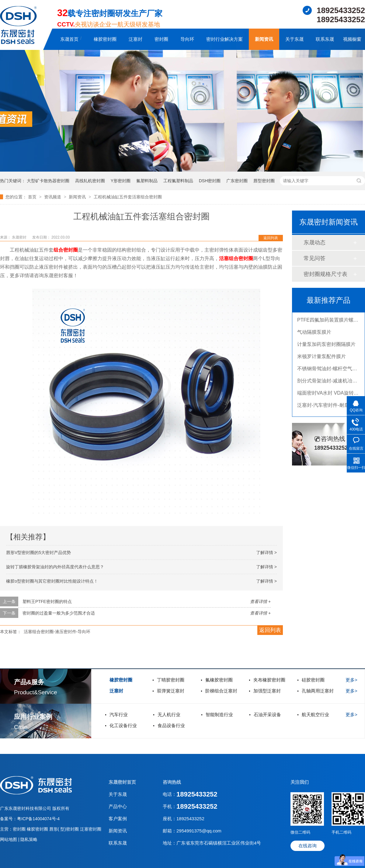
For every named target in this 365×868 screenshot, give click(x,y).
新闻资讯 (264, 39)
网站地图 (9, 839)
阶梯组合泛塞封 (221, 691)
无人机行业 (169, 715)
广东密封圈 (237, 181)
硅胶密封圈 (313, 680)
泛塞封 (136, 39)
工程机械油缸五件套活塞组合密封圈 (128, 197)
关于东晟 (294, 39)
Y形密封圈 (121, 181)
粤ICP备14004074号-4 (38, 819)
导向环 (187, 39)
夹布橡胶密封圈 (269, 680)
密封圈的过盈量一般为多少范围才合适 (59, 613)
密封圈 (161, 39)
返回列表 (271, 238)
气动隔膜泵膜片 (314, 333)
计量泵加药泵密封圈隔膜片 (326, 345)
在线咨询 (308, 846)
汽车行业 (119, 715)
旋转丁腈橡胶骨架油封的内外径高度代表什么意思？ (55, 567)
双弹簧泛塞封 (171, 691)
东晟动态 (315, 242)
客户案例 (118, 819)
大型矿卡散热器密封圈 (48, 181)
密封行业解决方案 (224, 39)
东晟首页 (69, 39)
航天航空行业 (315, 715)
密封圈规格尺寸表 (325, 274)
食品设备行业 (171, 725)
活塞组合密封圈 (236, 258)
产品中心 (118, 806)
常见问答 (315, 258)
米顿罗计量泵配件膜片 (322, 358)
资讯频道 (53, 197)
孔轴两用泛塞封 (318, 691)
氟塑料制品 (147, 181)
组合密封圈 (66, 250)
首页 (33, 197)
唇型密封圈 (264, 181)
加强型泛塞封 (267, 691)
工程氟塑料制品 (178, 181)
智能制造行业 (219, 715)
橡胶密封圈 (105, 39)
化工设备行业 (123, 725)
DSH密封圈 (210, 181)
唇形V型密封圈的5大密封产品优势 (38, 553)
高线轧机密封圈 (90, 181)
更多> (351, 680)
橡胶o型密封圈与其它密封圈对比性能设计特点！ (52, 581)
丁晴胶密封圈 (171, 680)
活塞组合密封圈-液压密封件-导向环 (57, 632)
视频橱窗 (352, 39)
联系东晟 (325, 39)
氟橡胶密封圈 (219, 680)
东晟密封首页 (122, 782)
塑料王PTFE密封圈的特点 (47, 601)
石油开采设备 (267, 715)
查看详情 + (260, 601)
